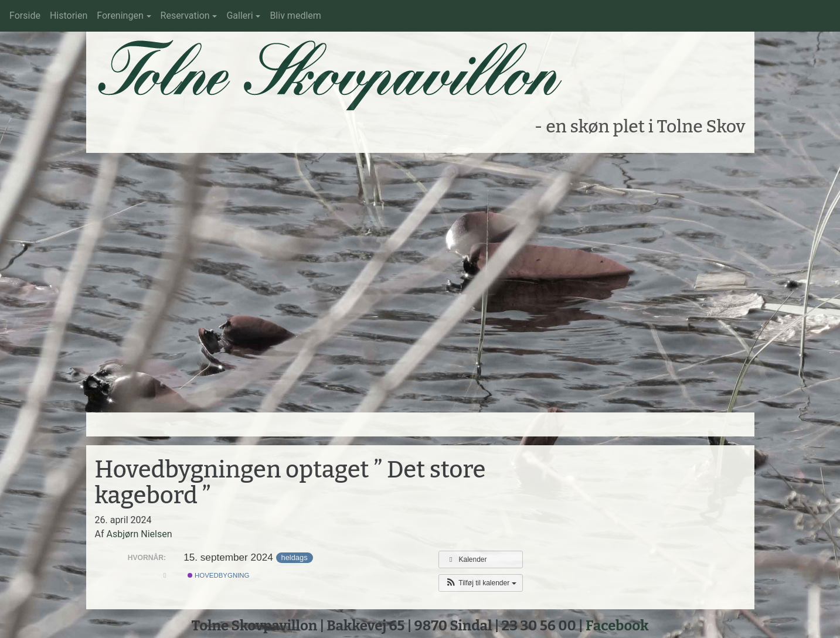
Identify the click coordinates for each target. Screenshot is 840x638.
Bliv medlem (295, 16)
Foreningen (120, 16)
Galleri (239, 16)
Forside (25, 16)
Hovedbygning (219, 575)
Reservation (185, 16)
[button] (480, 583)
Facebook (617, 626)
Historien (69, 16)
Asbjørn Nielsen (139, 534)
